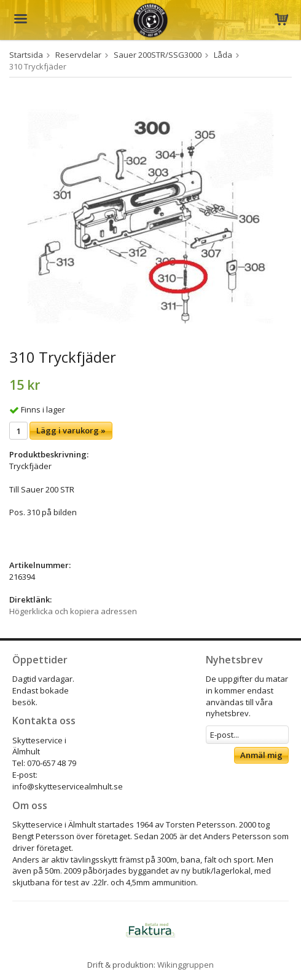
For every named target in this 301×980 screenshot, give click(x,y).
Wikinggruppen (186, 965)
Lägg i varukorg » (71, 430)
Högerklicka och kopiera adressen (73, 611)
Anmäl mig (261, 755)
